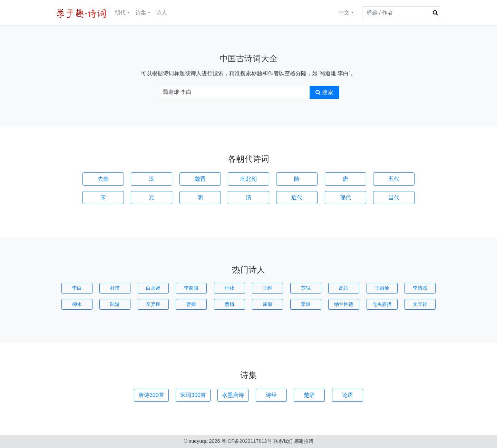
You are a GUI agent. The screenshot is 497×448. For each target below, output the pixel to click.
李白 (77, 288)
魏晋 (200, 179)
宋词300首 (193, 395)
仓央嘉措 (382, 304)
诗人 (162, 13)
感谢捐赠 (304, 441)
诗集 (141, 13)
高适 (344, 288)
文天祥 (420, 304)
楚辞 (309, 395)
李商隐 (191, 288)
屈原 (267, 304)
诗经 (271, 395)
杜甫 (115, 288)
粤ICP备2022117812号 (247, 441)
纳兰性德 (344, 304)
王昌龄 (382, 288)
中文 (340, 13)
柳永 (77, 304)
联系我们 (283, 441)
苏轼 (306, 288)
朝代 (120, 13)
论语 (348, 395)
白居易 (153, 288)
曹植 (230, 304)
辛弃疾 (153, 304)
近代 (297, 197)
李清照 (420, 288)
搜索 (324, 92)
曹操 (191, 304)
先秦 (103, 179)
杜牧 (230, 288)
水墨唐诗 (233, 395)
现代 (345, 197)
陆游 (115, 304)
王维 (267, 288)
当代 (394, 197)
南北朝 (248, 179)
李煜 (306, 304)
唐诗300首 (151, 395)
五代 (394, 179)
